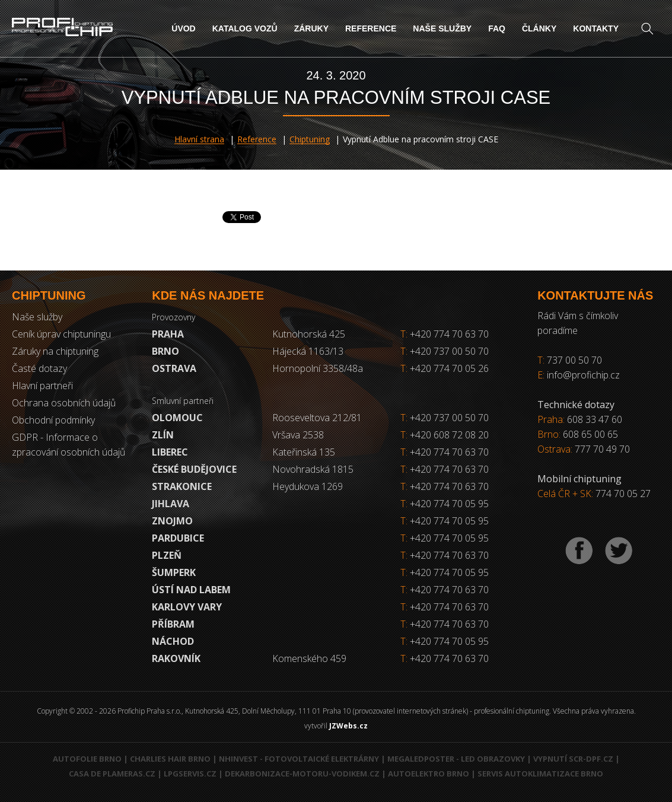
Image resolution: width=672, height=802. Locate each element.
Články (539, 28)
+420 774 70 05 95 (449, 504)
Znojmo (172, 521)
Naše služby (442, 28)
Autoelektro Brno (429, 774)
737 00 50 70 (574, 360)
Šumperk (174, 572)
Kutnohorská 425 (309, 334)
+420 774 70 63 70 (445, 334)
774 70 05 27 (623, 494)
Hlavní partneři (42, 386)
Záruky (311, 28)
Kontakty (596, 28)
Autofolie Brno (87, 759)
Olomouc (177, 418)
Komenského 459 (309, 658)
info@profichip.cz (583, 375)
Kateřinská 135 (304, 452)
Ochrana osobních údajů (64, 403)
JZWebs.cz (348, 726)
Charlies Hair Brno (170, 759)
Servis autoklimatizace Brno (540, 774)
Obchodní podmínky (53, 420)
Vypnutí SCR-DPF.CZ (573, 759)
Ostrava (174, 368)
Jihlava (171, 504)
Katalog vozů (245, 28)
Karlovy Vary (187, 607)
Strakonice (182, 486)
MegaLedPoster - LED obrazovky (456, 759)
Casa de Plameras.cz (112, 774)
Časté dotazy (39, 368)
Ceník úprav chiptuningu (61, 334)
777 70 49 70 (602, 449)
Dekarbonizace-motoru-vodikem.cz (302, 774)
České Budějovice (194, 469)
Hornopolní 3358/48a (318, 368)
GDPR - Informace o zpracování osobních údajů (69, 445)
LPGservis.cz (190, 774)
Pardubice (178, 538)
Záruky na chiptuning (55, 351)
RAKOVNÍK (176, 658)
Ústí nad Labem (191, 590)
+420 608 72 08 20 (449, 435)
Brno (165, 351)
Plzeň (167, 555)
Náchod (173, 641)
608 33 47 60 (595, 419)
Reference (371, 28)
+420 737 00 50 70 (445, 351)
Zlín (163, 435)
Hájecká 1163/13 (308, 351)
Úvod (183, 28)
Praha (168, 334)
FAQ (497, 28)
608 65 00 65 (590, 434)
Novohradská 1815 (313, 469)
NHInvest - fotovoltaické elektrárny (299, 759)
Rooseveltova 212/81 (317, 418)
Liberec (170, 452)
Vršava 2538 (298, 435)
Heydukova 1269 (308, 486)
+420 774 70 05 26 (445, 368)
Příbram (173, 624)
